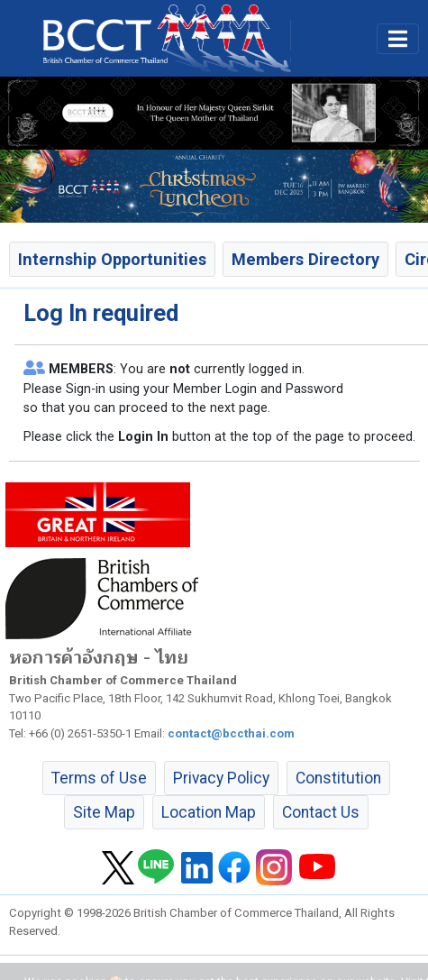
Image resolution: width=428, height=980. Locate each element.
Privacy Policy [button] (221, 778)
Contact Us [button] (321, 812)
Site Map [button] (104, 812)
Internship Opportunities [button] (112, 259)
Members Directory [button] (305, 259)
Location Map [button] (209, 812)
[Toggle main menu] (398, 39)
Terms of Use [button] (99, 778)
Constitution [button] (338, 778)
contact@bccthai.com (231, 733)
